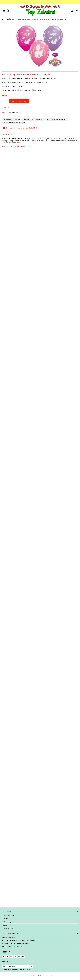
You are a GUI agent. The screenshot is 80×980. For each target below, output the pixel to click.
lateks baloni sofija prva (12, 119)
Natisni (6, 108)
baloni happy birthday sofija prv (57, 119)
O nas (5, 925)
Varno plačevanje (9, 928)
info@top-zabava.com (16, 947)
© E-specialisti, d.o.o (35, 976)
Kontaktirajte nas (9, 916)
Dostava (6, 919)
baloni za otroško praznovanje (33, 119)
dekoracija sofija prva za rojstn (14, 123)
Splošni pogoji (8, 922)
